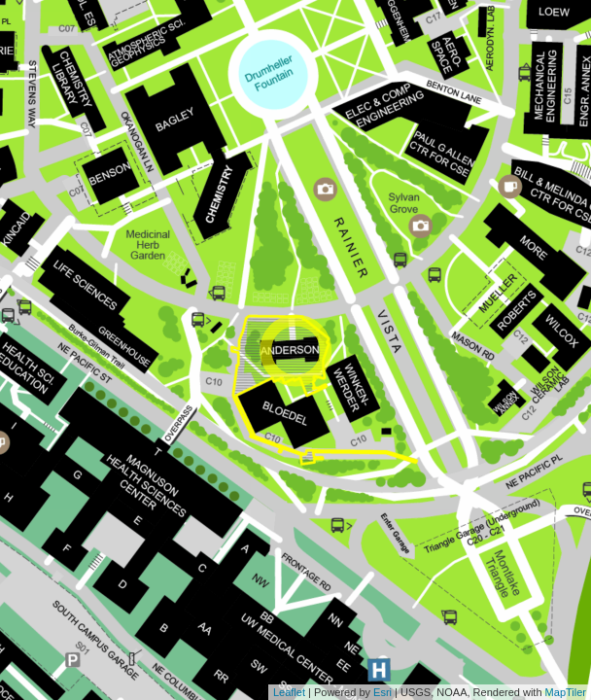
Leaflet (289, 692)
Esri (382, 692)
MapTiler (566, 692)
